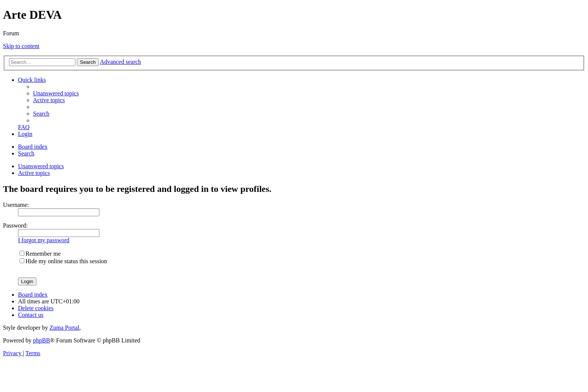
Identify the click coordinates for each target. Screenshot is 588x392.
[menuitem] (56, 93)
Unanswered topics (41, 166)
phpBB (41, 340)
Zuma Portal (64, 328)
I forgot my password (44, 240)
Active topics (34, 173)
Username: (16, 205)
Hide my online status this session (63, 261)
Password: (15, 225)
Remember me (40, 254)
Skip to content (21, 46)
